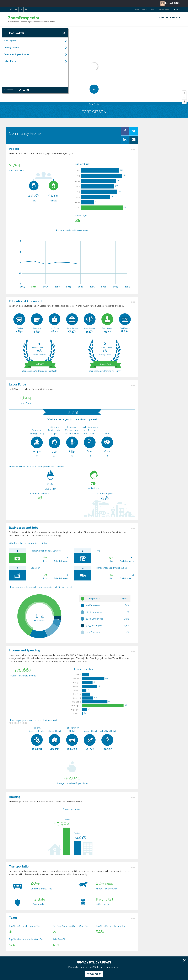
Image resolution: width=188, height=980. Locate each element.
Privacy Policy (164, 10)
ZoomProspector (24, 18)
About (137, 10)
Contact (153, 10)
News (144, 10)
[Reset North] (184, 102)
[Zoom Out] (184, 97)
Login (177, 10)
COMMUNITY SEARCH (169, 18)
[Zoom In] (184, 93)
